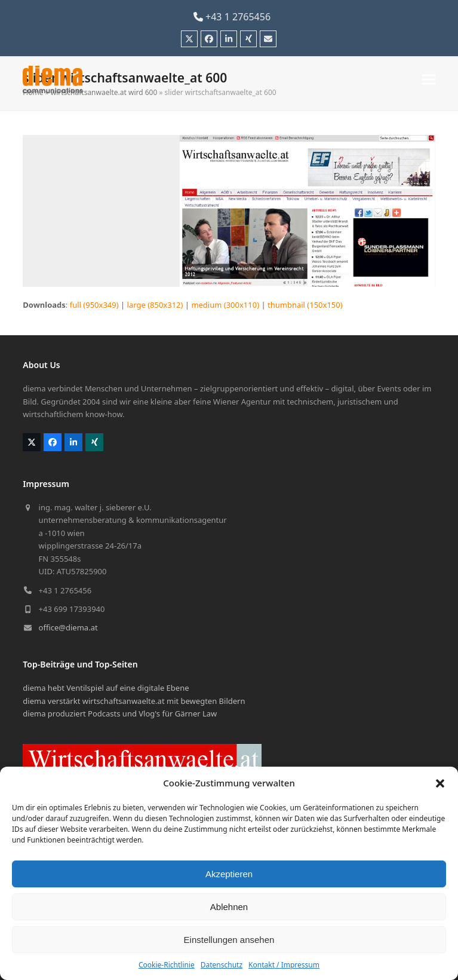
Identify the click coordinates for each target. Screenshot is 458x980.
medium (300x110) (225, 305)
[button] (440, 783)
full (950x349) (94, 305)
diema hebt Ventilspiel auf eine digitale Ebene (106, 688)
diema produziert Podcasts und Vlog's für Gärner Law (120, 713)
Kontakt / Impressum (284, 965)
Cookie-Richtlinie (167, 965)
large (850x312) (155, 305)
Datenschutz (222, 965)
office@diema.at (68, 627)
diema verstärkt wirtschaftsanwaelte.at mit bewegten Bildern (134, 701)
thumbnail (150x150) (305, 305)
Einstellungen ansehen (229, 940)
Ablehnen (229, 907)
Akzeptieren (229, 874)
